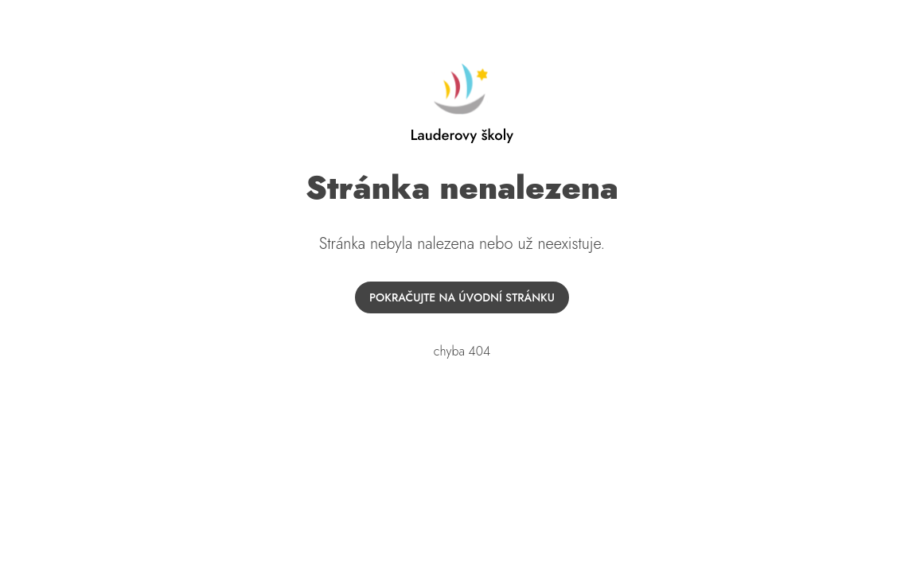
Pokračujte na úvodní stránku (462, 297)
